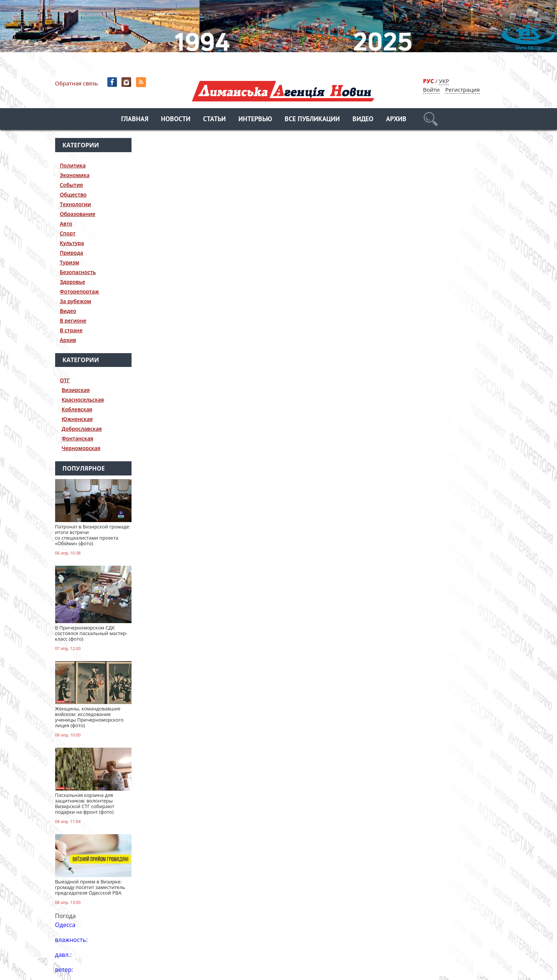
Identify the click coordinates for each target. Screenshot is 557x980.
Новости (176, 120)
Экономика (75, 175)
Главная (135, 120)
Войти (431, 89)
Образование (78, 214)
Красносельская (83, 400)
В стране (71, 330)
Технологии (76, 204)
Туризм (70, 262)
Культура (72, 243)
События (72, 185)
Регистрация (462, 89)
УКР (444, 81)
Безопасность (78, 272)
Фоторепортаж (80, 291)
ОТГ (65, 380)
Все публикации (312, 120)
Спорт (68, 233)
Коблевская (77, 409)
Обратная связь (77, 83)
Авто (66, 224)
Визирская (76, 390)
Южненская (77, 419)
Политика (73, 165)
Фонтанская (78, 438)
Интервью (255, 120)
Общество (73, 194)
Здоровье (73, 282)
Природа (72, 253)
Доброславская (82, 429)
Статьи (214, 120)
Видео (363, 120)
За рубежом (76, 301)
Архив (396, 120)
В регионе (73, 321)
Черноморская (81, 448)
